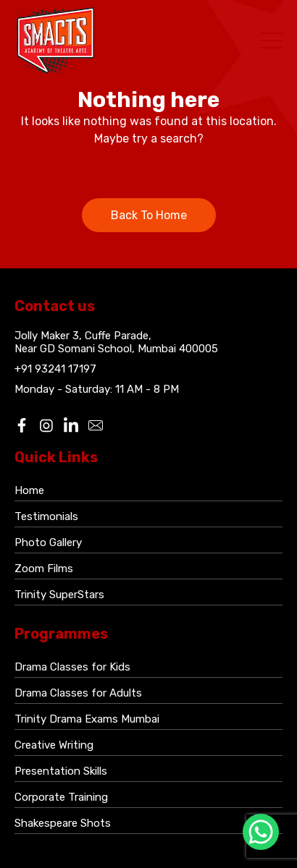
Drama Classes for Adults (78, 693)
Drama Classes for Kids (72, 667)
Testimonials (46, 516)
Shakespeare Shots (63, 823)
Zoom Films (44, 569)
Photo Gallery (48, 542)
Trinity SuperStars (59, 595)
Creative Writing (54, 745)
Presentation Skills (61, 771)
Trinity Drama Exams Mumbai (87, 719)
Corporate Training (61, 797)
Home (29, 490)
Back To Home (149, 215)
